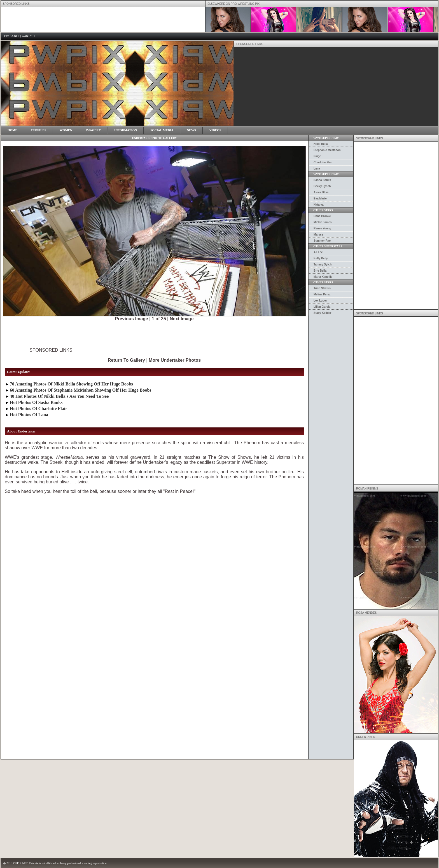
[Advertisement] (103, 20)
